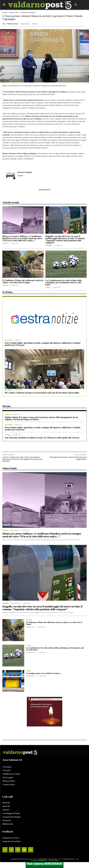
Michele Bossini (31, 652)
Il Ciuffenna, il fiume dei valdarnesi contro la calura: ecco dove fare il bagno (23, 281)
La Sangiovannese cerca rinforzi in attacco (43, 673)
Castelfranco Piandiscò (28, 13)
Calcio (48, 287)
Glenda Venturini (14, 530)
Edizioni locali (14, 13)
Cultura (5, 13)
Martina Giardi (30, 627)
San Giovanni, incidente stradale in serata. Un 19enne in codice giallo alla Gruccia (42, 438)
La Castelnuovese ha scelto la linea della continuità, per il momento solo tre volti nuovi (64, 283)
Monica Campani (13, 24)
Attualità (49, 245)
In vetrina (8, 340)
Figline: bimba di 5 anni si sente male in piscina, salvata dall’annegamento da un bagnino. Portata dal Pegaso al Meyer (41, 418)
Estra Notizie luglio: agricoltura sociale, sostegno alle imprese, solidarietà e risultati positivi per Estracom (43, 344)
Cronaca (8, 414)
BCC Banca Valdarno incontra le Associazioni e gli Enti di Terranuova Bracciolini (42, 393)
